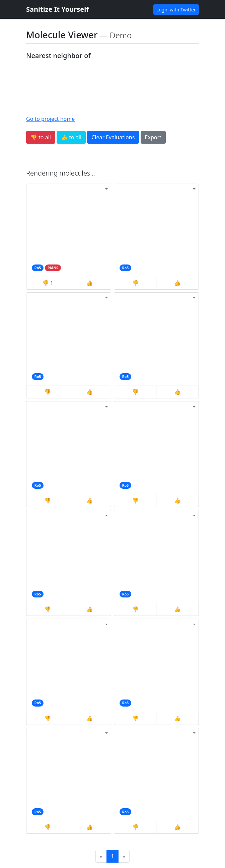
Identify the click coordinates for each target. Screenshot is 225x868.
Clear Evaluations (113, 137)
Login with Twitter (176, 10)
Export (153, 137)
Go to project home (50, 119)
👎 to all (41, 137)
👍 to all (71, 137)
